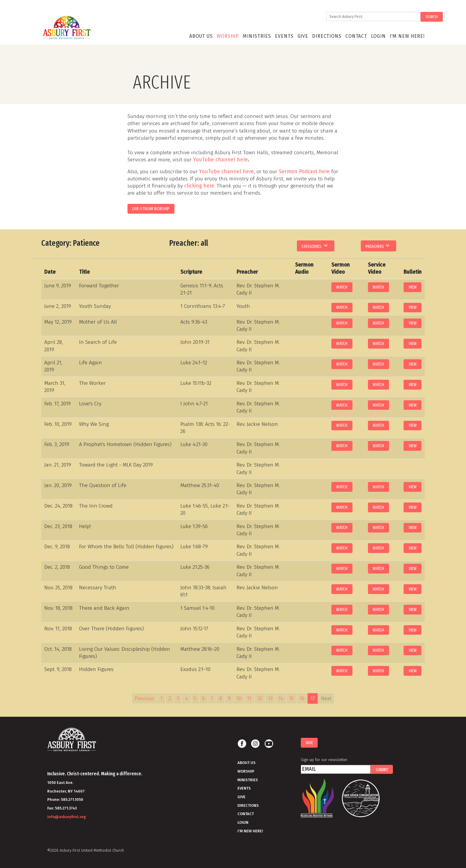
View (413, 287)
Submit (382, 770)
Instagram (255, 744)
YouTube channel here (221, 160)
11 (249, 698)
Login (378, 36)
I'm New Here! (407, 36)
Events (284, 36)
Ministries (257, 36)
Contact (356, 36)
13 (270, 698)
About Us (201, 36)
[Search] (373, 16)
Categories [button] (315, 245)
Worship (228, 36)
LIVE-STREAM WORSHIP (151, 209)
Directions (327, 36)
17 (313, 698)
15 (291, 698)
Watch (342, 287)
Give (303, 36)
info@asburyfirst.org (67, 817)
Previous (144, 698)
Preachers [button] (378, 245)
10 (239, 698)
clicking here (199, 186)
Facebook (242, 744)
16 (302, 698)
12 (260, 698)
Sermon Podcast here (304, 172)
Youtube (269, 744)
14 (281, 698)
